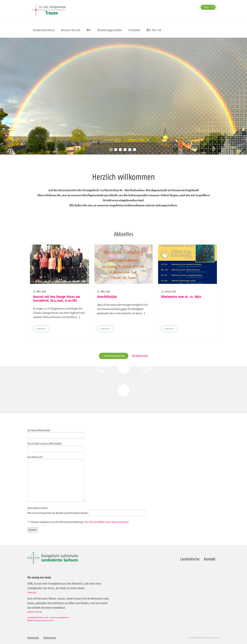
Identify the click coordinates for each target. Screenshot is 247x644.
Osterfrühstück (107, 297)
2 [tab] (116, 150)
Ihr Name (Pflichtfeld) (56, 433)
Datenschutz (50, 638)
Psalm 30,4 (32, 592)
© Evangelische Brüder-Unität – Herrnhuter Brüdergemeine (48, 617)
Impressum (33, 638)
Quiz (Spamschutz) (86, 511)
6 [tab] (135, 150)
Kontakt (210, 559)
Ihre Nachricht (56, 479)
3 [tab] (121, 150)
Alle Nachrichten (140, 356)
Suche (206, 7)
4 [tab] (126, 150)
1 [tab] (112, 150)
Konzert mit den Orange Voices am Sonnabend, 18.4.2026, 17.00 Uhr (56, 299)
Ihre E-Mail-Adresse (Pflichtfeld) (56, 446)
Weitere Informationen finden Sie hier (40, 620)
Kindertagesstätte (110, 30)
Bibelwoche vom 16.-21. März (181, 297)
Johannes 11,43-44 (35, 612)
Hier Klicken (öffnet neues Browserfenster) (106, 522)
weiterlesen (41, 329)
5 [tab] (131, 150)
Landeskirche (190, 559)
